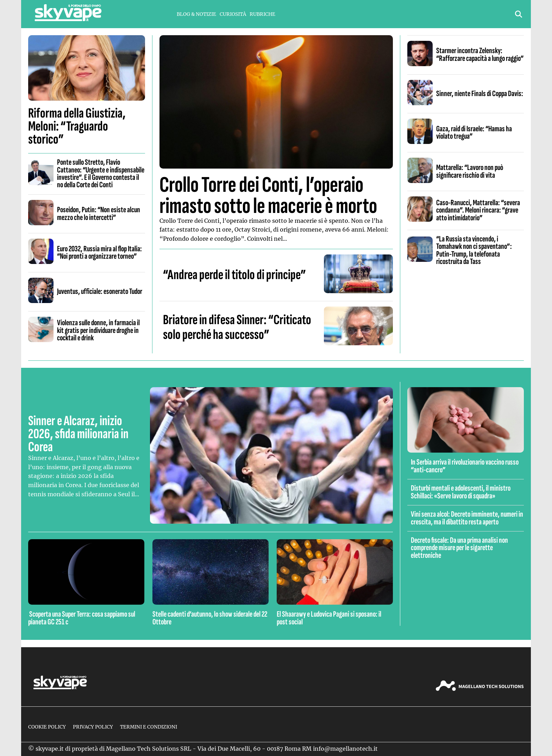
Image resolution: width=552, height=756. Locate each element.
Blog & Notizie (196, 14)
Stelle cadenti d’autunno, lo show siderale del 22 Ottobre (210, 618)
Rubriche (262, 14)
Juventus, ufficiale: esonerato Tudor (100, 291)
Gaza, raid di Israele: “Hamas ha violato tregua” (474, 133)
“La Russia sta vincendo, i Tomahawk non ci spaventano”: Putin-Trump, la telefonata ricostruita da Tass (474, 250)
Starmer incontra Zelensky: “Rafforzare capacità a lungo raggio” (480, 54)
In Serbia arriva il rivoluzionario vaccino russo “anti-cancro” (465, 466)
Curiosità (233, 14)
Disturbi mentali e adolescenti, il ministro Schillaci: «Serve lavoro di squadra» (461, 492)
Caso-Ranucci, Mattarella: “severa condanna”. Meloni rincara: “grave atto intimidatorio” (478, 210)
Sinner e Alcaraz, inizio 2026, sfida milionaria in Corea (78, 434)
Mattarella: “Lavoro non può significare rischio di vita (470, 171)
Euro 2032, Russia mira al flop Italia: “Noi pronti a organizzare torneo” (99, 253)
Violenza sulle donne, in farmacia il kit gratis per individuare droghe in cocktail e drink (98, 330)
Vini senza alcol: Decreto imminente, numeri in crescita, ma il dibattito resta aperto (467, 518)
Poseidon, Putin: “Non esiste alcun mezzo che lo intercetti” (99, 213)
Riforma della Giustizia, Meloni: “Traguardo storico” (77, 126)
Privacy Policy (93, 727)
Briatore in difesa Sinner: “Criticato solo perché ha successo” (237, 327)
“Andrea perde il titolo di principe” (234, 275)
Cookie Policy (47, 727)
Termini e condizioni (149, 727)
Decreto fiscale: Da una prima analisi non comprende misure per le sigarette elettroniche (459, 548)
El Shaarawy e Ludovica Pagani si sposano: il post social (329, 618)
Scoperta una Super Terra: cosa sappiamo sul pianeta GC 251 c (82, 618)
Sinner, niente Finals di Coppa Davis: (480, 94)
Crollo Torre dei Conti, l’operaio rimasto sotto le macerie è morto (268, 195)
